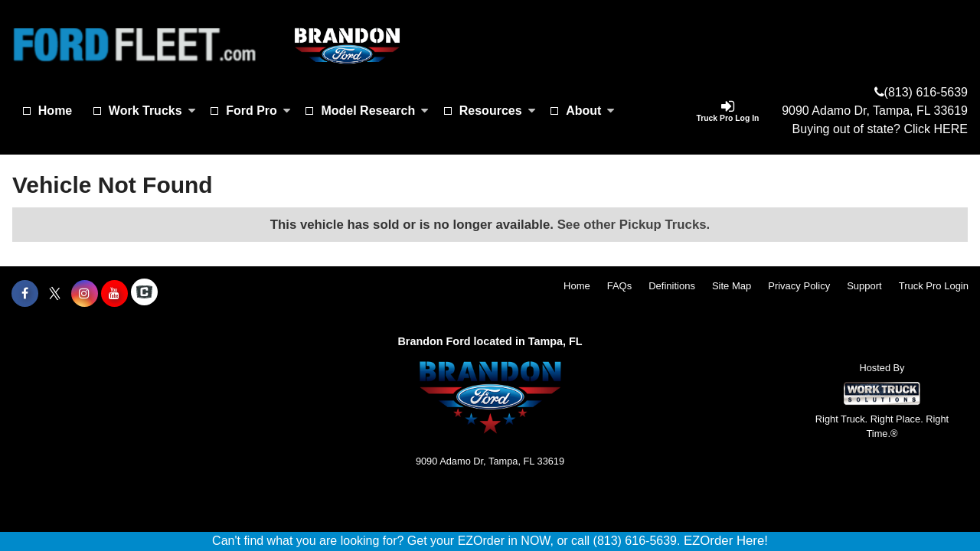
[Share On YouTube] (114, 294)
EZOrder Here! (726, 541)
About (590, 111)
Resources (498, 111)
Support (864, 286)
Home (55, 111)
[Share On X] (55, 294)
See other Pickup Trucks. (634, 225)
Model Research (375, 111)
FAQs (620, 286)
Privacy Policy (799, 286)
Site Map (732, 286)
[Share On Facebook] (25, 294)
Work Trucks (152, 111)
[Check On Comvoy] (144, 294)
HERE (951, 129)
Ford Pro (258, 111)
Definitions (672, 286)
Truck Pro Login (934, 286)
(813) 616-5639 (926, 92)
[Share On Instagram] (85, 294)
